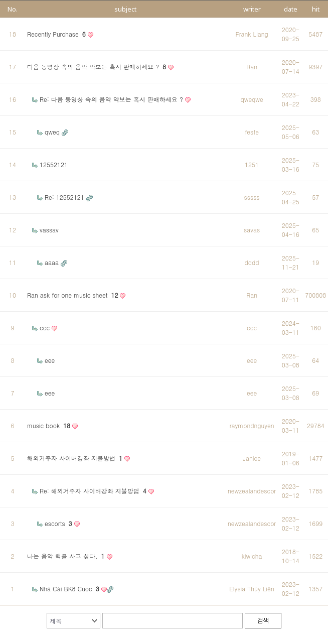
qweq (53, 132)
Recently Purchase (57, 34)
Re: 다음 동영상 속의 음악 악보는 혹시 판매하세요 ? (112, 99)
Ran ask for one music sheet (73, 295)
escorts (59, 523)
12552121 (54, 164)
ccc (46, 328)
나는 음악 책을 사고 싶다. (67, 556)
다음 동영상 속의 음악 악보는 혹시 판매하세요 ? (98, 67)
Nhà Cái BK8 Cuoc (70, 589)
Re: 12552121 (65, 197)
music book (50, 425)
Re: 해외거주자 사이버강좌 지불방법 (94, 491)
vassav (49, 230)
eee (50, 360)
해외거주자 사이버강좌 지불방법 (76, 458)
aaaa (53, 262)
